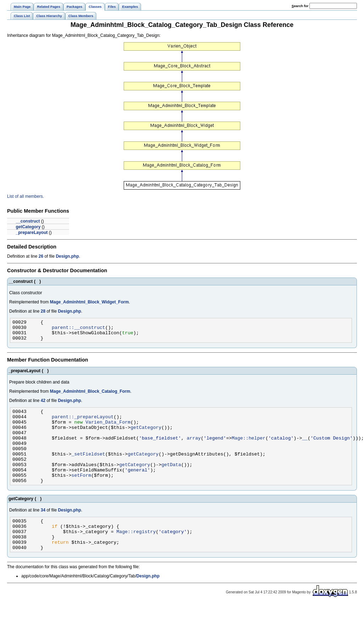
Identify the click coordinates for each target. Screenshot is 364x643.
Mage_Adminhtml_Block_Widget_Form (89, 302)
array (194, 448)
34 (43, 529)
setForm (82, 493)
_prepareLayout (32, 233)
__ (305, 448)
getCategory (28, 227)
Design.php (67, 256)
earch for (300, 6)
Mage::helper (249, 448)
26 (41, 256)
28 (43, 311)
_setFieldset (88, 468)
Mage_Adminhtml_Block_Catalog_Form (90, 396)
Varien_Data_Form (108, 429)
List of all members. (26, 196)
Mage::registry (136, 554)
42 (43, 405)
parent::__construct (79, 329)
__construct (28, 221)
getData (171, 480)
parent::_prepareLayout (83, 423)
